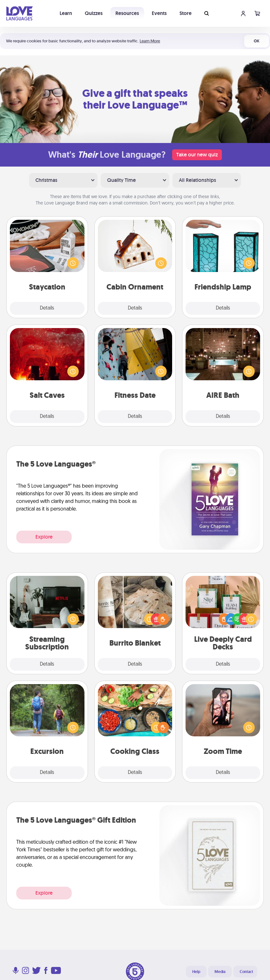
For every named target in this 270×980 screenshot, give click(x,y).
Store (186, 13)
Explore (44, 537)
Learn (66, 13)
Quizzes (94, 13)
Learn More (150, 41)
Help (196, 972)
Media (220, 972)
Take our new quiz (197, 155)
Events (159, 13)
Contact (246, 972)
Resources (127, 13)
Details (47, 308)
